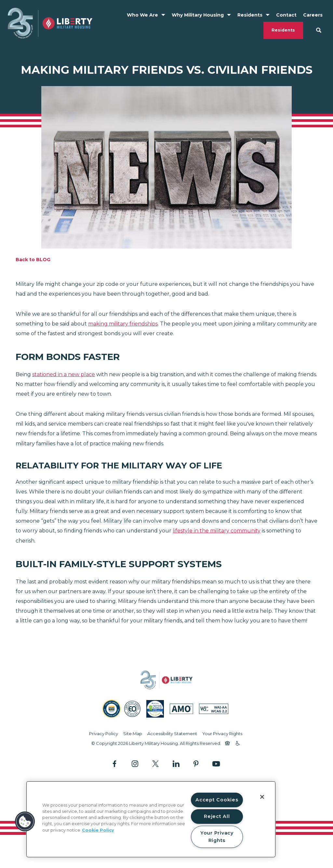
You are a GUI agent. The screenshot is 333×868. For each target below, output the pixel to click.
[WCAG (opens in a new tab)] (214, 709)
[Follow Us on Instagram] (135, 764)
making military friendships (123, 324)
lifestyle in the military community (217, 531)
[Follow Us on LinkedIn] (176, 764)
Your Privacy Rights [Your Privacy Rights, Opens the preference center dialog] (217, 837)
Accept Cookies (217, 800)
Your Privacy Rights (222, 734)
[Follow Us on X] (155, 764)
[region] (151, 819)
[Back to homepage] (50, 23)
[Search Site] (319, 30)
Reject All (217, 816)
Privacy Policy (104, 734)
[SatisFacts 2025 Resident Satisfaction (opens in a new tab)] (155, 709)
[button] (25, 822)
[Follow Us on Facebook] (115, 764)
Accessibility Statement (172, 734)
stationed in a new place (64, 374)
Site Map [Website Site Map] (133, 734)
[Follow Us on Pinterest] (196, 764)
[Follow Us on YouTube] (216, 764)
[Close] (262, 797)
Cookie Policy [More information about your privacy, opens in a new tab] (98, 830)
